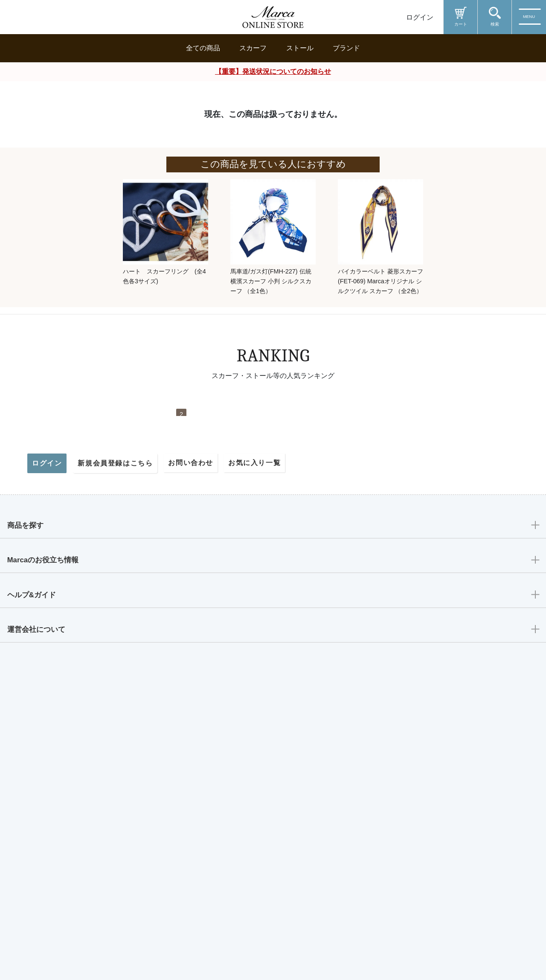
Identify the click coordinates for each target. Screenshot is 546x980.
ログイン (420, 17)
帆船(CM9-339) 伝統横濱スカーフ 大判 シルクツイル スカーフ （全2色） (272, 521)
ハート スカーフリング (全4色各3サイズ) (164, 276)
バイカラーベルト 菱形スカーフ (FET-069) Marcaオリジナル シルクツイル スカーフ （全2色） (380, 281)
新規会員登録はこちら (115, 746)
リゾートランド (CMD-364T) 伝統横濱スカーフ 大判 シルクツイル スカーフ (88, 521)
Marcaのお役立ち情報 (48, 848)
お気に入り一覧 (254, 745)
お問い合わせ (191, 745)
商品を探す (28, 809)
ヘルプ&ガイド (35, 886)
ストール (300, 48)
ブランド (346, 48)
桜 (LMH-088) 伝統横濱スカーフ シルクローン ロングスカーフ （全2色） (364, 521)
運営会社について (41, 925)
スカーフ (253, 48)
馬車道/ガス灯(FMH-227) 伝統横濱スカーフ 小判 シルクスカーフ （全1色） (271, 281)
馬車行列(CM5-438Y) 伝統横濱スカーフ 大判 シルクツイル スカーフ (456, 521)
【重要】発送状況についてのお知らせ (273, 71)
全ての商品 (203, 48)
